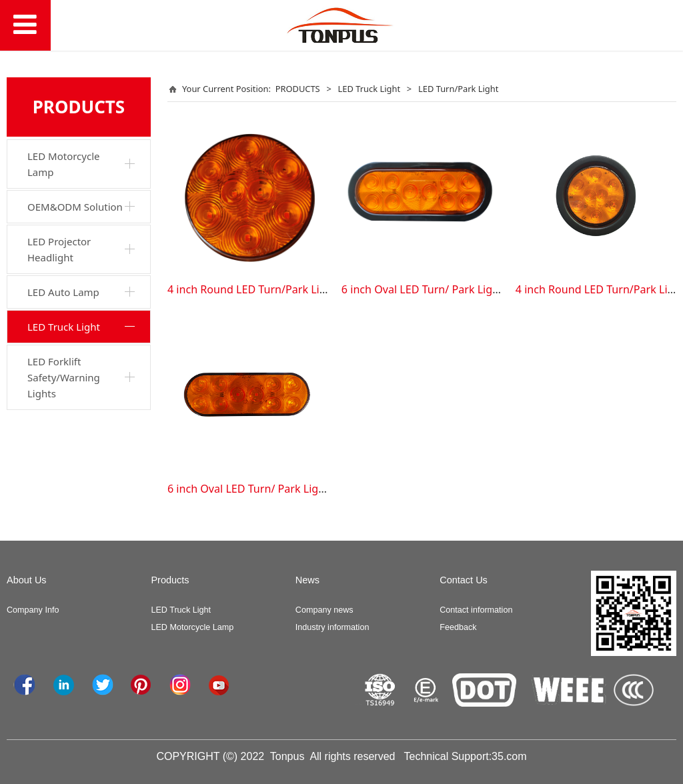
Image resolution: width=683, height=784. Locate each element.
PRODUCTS (298, 89)
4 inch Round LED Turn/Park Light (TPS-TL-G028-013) (299, 289)
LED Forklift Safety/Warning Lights (64, 377)
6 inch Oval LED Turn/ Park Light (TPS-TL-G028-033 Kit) (477, 289)
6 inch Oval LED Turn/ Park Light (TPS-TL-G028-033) (295, 489)
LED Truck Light (64, 327)
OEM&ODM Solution (75, 207)
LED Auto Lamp (63, 292)
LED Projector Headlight (59, 249)
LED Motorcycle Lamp (64, 164)
